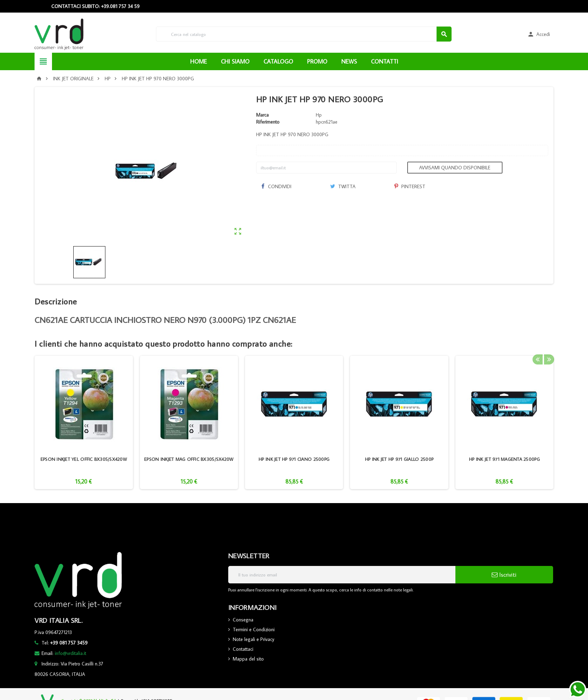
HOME (199, 61)
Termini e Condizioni (254, 629)
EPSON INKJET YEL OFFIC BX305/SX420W (84, 459)
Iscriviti (504, 575)
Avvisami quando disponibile (455, 168)
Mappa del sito (248, 659)
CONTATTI (385, 61)
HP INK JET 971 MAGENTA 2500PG (504, 459)
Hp (319, 115)
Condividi (276, 186)
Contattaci (243, 649)
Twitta (343, 186)
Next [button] (548, 344)
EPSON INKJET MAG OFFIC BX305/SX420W (189, 459)
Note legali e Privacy (254, 639)
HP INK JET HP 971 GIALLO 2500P (399, 459)
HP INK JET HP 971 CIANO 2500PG (294, 459)
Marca (262, 115)
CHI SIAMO (235, 61)
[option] (84, 422)
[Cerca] (304, 34)
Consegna (243, 620)
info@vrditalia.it (70, 653)
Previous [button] (537, 344)
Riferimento (268, 122)
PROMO (317, 61)
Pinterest (410, 186)
